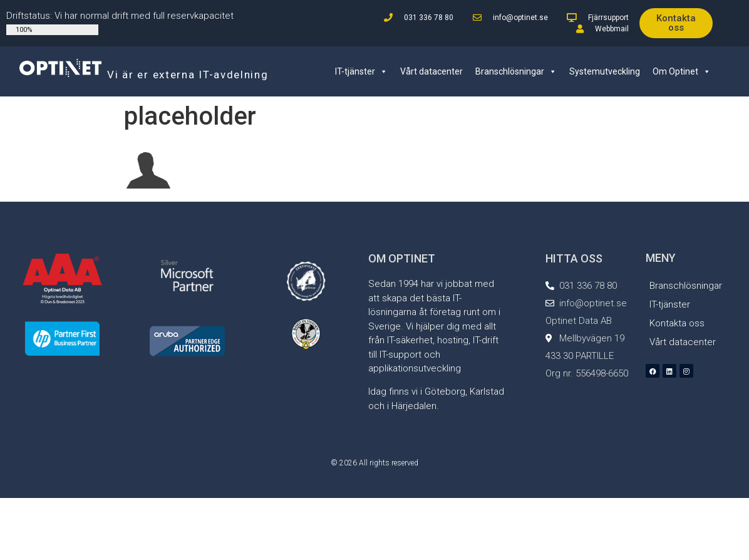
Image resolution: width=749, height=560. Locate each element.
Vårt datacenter (431, 71)
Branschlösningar (516, 71)
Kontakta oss (677, 323)
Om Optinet (682, 71)
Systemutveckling (605, 71)
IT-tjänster (361, 71)
